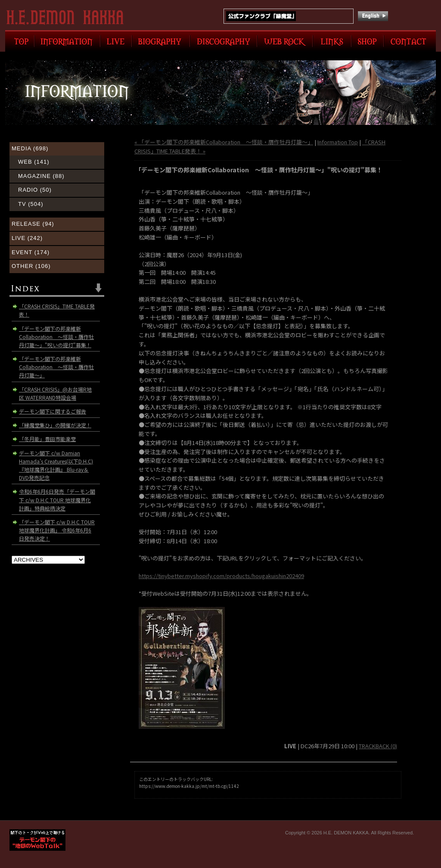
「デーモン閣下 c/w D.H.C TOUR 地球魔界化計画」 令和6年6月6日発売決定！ (57, 530)
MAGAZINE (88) (41, 176)
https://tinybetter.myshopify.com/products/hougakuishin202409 (221, 576)
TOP (20, 41)
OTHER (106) (31, 266)
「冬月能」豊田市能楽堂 (47, 439)
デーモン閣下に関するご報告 (53, 411)
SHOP (368, 41)
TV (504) (31, 204)
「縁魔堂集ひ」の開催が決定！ (55, 425)
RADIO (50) (35, 190)
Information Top (338, 142)
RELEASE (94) (33, 224)
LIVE (116, 41)
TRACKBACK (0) (378, 746)
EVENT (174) (31, 252)
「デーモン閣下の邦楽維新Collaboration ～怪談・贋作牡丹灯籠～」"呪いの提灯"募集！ (56, 337)
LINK (332, 41)
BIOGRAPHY (161, 41)
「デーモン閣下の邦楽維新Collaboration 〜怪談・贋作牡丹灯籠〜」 (56, 367)
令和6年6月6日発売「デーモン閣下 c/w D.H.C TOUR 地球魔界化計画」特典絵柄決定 (57, 499)
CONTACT (410, 41)
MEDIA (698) (30, 148)
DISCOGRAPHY (224, 41)
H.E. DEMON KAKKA (69, 17)
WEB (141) (34, 162)
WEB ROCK (285, 41)
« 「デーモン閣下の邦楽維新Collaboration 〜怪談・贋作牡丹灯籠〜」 (224, 142)
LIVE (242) (27, 238)
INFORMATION (67, 41)
